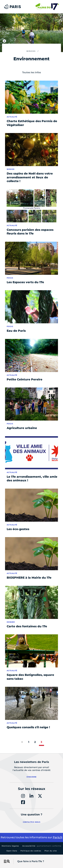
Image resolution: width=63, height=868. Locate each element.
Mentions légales (10, 846)
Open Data (12, 851)
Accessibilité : (42, 846)
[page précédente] (22, 742)
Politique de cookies (31, 851)
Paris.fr (58, 837)
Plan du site (51, 851)
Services (31, 51)
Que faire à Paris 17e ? (31, 861)
